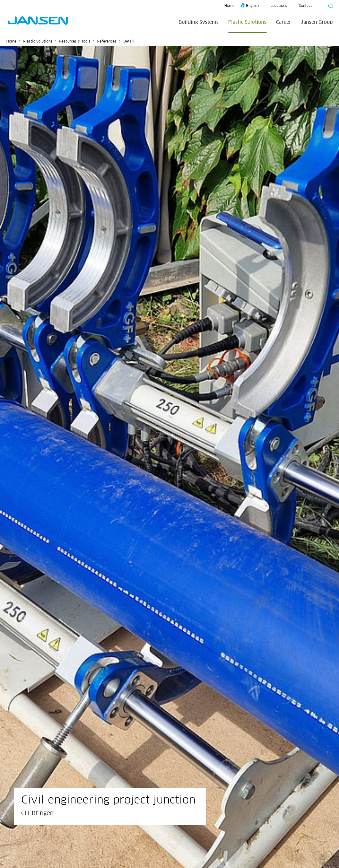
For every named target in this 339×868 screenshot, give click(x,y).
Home (229, 6)
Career (284, 22)
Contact (305, 6)
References (107, 42)
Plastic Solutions (247, 22)
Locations (279, 6)
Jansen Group (317, 22)
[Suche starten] (329, 7)
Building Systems (199, 22)
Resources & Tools (75, 42)
